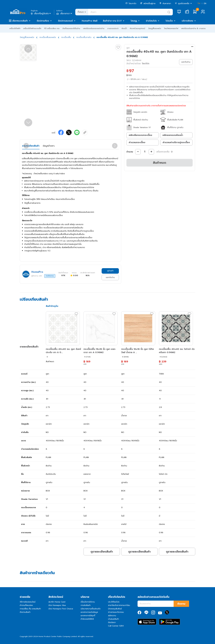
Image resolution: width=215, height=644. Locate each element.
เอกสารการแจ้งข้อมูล (89, 612)
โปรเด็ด (169, 21)
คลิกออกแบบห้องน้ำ (173, 135)
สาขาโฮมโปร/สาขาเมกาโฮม (119, 605)
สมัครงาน (112, 616)
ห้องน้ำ (124, 28)
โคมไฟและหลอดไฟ (171, 28)
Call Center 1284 (116, 626)
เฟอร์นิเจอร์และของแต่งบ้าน (94, 28)
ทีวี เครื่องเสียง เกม (52, 28)
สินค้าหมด (160, 163)
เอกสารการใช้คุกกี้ (88, 616)
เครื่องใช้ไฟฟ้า (15, 28)
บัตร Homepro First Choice (61, 609)
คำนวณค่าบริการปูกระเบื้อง (176, 142)
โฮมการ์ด (131, 3)
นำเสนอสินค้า (113, 619)
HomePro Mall (90, 21)
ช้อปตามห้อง (43, 21)
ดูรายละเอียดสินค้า (102, 552)
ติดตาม (181, 604)
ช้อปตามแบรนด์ (65, 21)
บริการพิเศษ (187, 21)
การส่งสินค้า (86, 605)
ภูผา (128, 48)
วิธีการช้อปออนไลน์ (28, 602)
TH (199, 3)
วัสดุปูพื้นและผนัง (155, 28)
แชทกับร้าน (110, 277)
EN (205, 3)
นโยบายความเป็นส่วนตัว (91, 609)
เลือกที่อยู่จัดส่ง (41, 14)
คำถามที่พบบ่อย (26, 605)
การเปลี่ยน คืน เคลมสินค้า (30, 609)
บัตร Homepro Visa (57, 605)
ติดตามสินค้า (25, 612)
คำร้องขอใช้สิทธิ (87, 619)
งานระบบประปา (113, 28)
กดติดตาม (50, 276)
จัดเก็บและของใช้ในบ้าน (71, 28)
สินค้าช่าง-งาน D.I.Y (112, 21)
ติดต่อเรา (112, 622)
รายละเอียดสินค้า (31, 146)
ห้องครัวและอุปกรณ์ (137, 28)
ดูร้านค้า (110, 271)
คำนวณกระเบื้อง (137, 142)
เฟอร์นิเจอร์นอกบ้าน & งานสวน (193, 28)
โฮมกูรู (134, 21)
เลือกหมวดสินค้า (20, 21)
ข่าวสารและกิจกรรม (116, 612)
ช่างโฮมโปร (151, 21)
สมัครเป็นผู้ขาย (148, 3)
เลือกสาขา (65, 14)
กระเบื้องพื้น (66, 37)
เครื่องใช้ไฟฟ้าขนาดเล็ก (32, 28)
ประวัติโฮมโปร (114, 602)
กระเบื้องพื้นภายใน (84, 37)
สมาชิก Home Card (57, 602)
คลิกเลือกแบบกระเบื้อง (140, 135)
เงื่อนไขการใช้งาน (88, 602)
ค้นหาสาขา (165, 3)
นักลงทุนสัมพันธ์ (115, 609)
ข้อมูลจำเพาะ (49, 146)
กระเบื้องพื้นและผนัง (48, 37)
